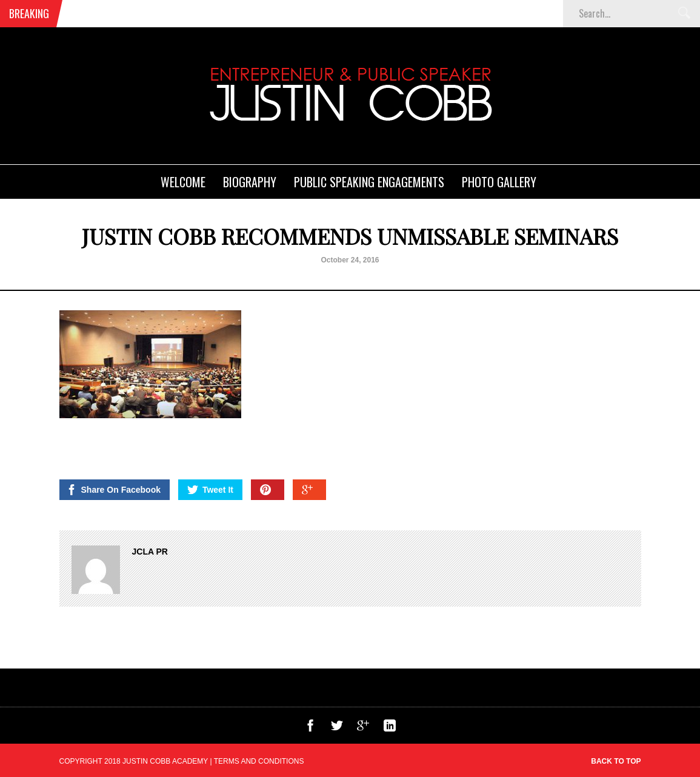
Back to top (616, 761)
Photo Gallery (499, 182)
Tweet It (210, 490)
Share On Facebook (113, 490)
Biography (250, 182)
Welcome (183, 182)
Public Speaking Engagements (369, 182)
